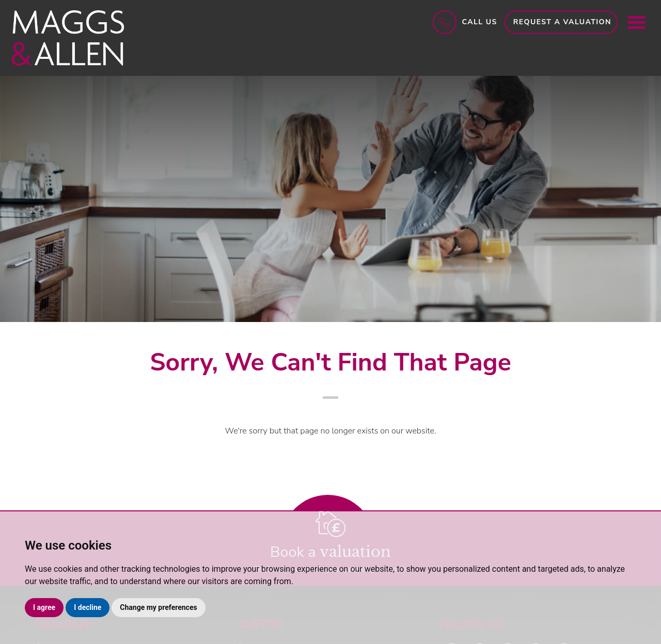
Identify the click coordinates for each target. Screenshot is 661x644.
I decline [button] (88, 607)
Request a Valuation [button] (562, 22)
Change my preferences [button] (158, 607)
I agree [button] (44, 607)
